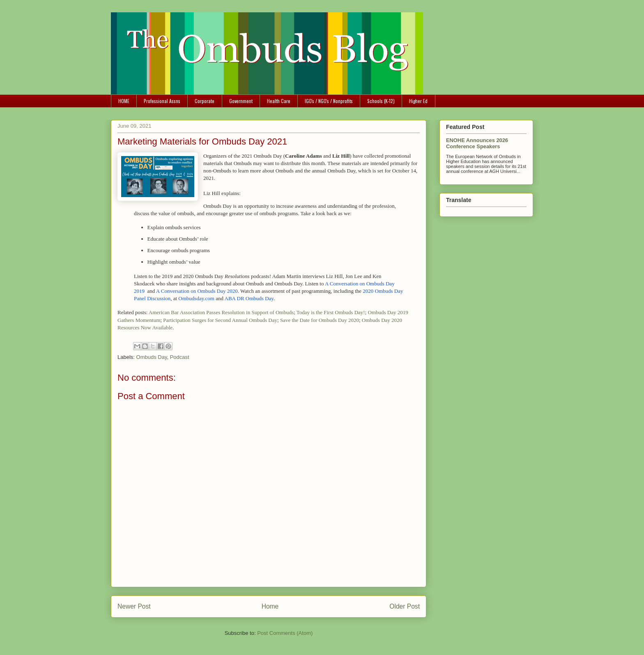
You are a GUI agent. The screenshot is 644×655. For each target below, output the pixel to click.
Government (241, 101)
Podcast (180, 357)
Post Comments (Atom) (285, 633)
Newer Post (134, 606)
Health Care (279, 101)
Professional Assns (162, 101)
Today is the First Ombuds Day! (331, 312)
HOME (124, 101)
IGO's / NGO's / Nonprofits (329, 101)
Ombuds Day (152, 357)
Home (270, 606)
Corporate (205, 101)
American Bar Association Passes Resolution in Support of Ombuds (221, 312)
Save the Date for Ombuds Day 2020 (320, 320)
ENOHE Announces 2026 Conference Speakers (477, 143)
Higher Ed (418, 101)
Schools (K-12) (381, 101)
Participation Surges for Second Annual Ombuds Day (220, 320)
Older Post (405, 606)
